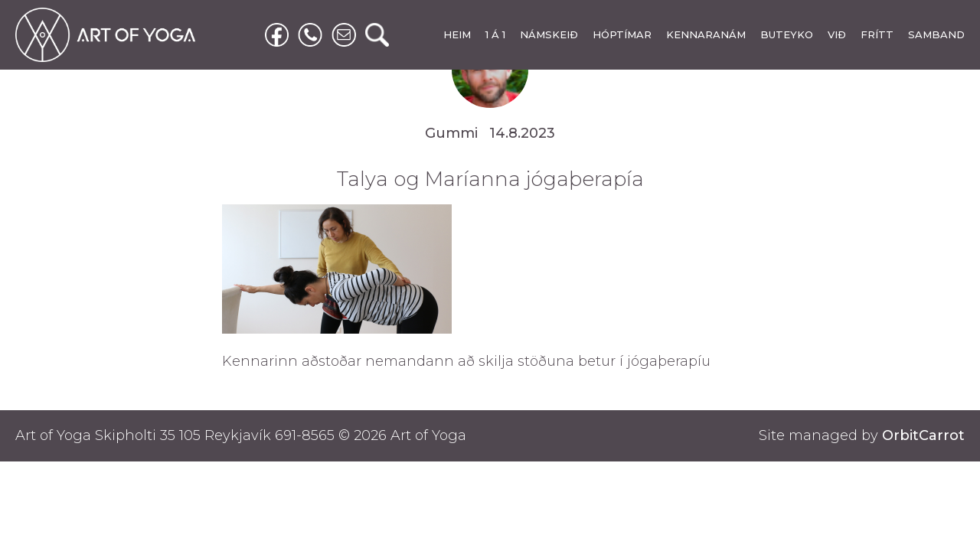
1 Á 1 (495, 34)
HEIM (457, 34)
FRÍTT (877, 34)
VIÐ (837, 34)
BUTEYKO (787, 34)
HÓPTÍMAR (622, 34)
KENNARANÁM (706, 34)
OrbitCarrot (923, 435)
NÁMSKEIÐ (549, 34)
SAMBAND (936, 34)
